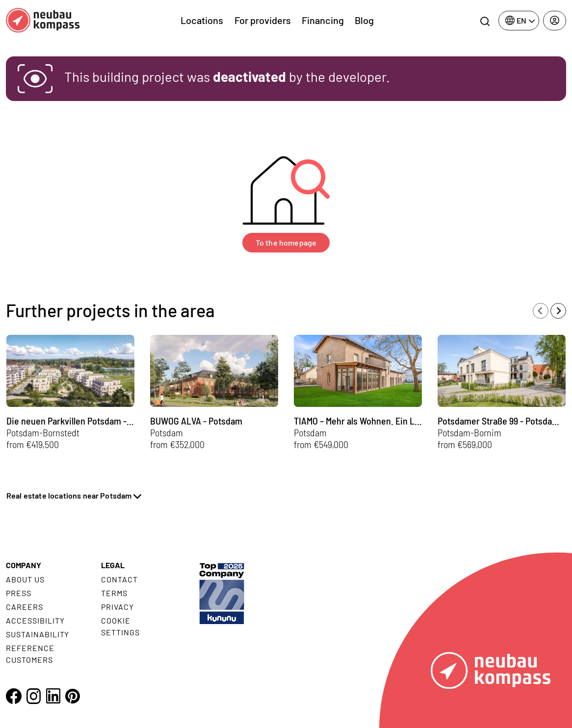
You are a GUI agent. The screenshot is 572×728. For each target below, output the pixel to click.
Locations (202, 20)
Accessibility (35, 620)
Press (19, 593)
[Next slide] (558, 311)
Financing (323, 20)
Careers (25, 607)
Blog (364, 20)
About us (25, 579)
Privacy (117, 607)
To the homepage (286, 242)
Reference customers (30, 654)
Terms (114, 593)
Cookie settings (120, 626)
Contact (119, 579)
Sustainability (38, 634)
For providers (263, 20)
